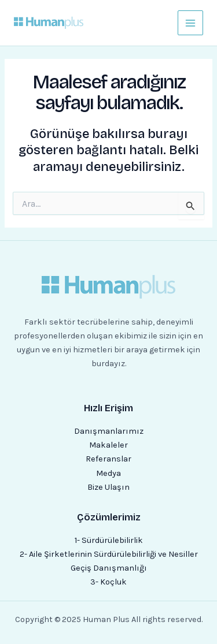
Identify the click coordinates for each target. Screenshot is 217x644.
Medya (108, 473)
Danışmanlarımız (109, 431)
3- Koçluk (108, 582)
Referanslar (108, 459)
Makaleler (108, 445)
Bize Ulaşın (108, 487)
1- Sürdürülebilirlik (109, 540)
